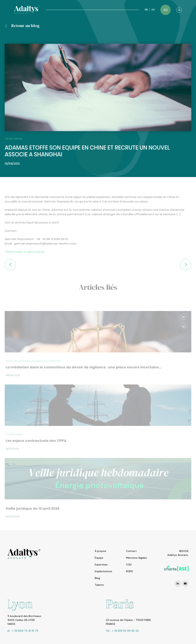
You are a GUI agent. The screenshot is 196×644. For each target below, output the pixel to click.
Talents (99, 585)
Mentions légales (136, 558)
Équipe (99, 558)
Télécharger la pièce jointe (25, 262)
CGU (129, 565)
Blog (97, 578)
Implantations (103, 571)
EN (153, 10)
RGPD (130, 571)
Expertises (101, 565)
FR (146, 10)
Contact (131, 551)
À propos (100, 551)
